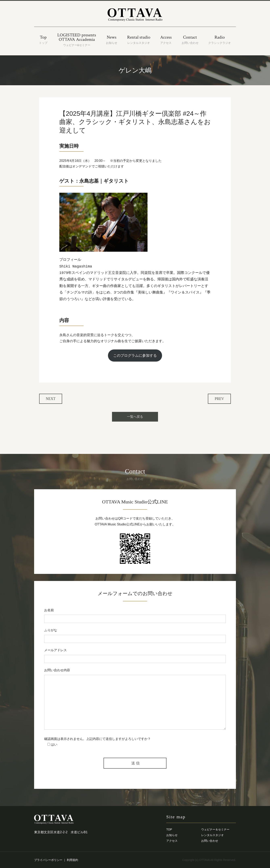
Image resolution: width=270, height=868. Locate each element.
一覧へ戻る (135, 417)
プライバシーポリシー (48, 860)
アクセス (172, 841)
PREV (219, 399)
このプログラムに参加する (135, 356)
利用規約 (72, 860)
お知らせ (172, 835)
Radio (220, 40)
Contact (190, 40)
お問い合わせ (210, 841)
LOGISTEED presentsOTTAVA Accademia (77, 40)
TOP (169, 829)
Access (166, 40)
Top (43, 40)
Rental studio (139, 40)
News (112, 40)
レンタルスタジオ (212, 835)
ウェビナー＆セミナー (215, 829)
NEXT (51, 399)
